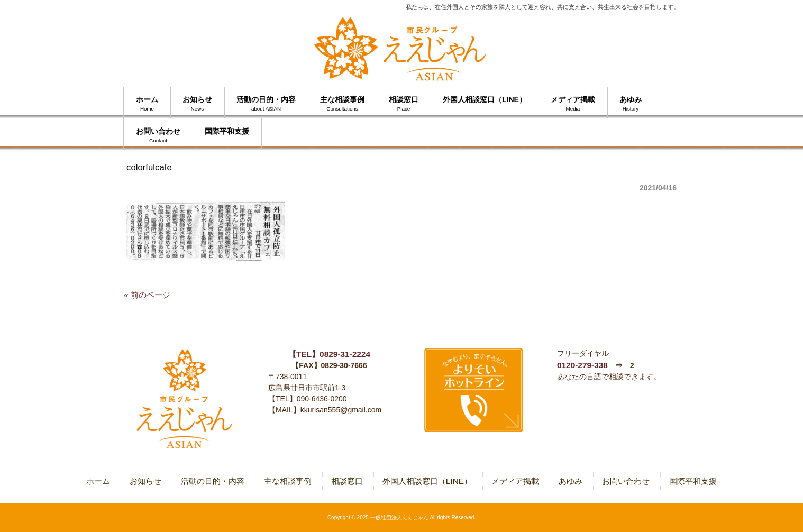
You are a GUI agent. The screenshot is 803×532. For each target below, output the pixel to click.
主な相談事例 (288, 481)
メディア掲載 (515, 481)
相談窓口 (347, 481)
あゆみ (571, 481)
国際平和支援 (693, 481)
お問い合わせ (626, 481)
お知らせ (145, 481)
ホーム (98, 481)
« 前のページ (147, 295)
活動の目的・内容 (213, 481)
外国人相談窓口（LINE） (427, 481)
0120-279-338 (582, 365)
